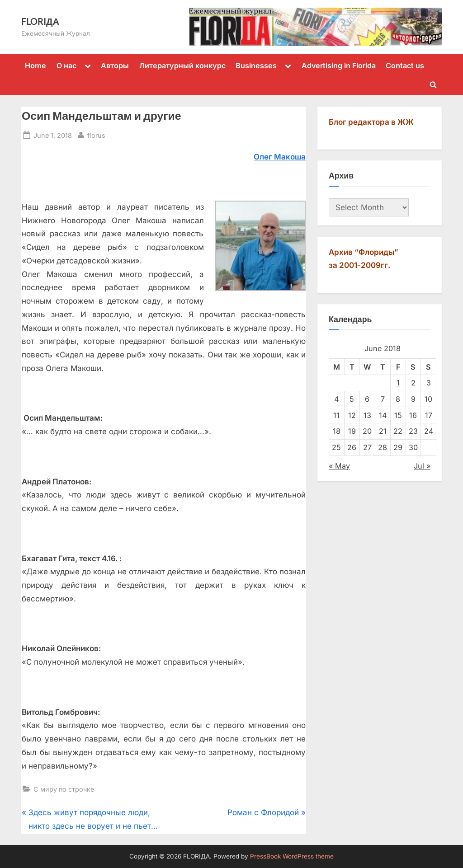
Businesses (256, 66)
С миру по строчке (64, 789)
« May (339, 466)
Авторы (115, 66)
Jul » (422, 466)
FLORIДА (40, 21)
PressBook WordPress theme (292, 856)
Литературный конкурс (182, 66)
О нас (66, 66)
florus (96, 134)
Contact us (405, 66)
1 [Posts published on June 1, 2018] (398, 383)
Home (35, 66)
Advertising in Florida (339, 66)
